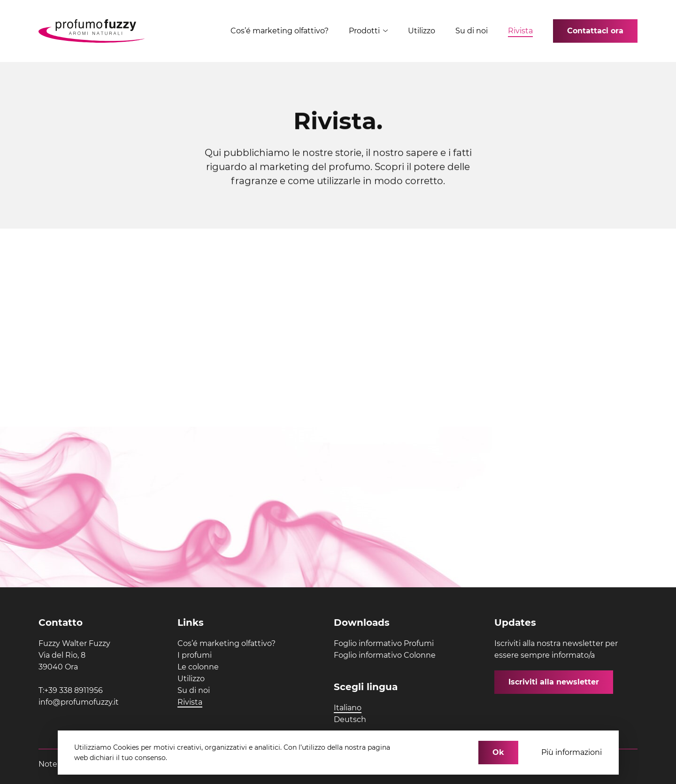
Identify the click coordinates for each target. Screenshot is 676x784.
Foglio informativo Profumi (384, 643)
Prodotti (368, 31)
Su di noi (472, 31)
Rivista (520, 31)
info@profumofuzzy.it (79, 702)
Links (191, 623)
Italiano (348, 708)
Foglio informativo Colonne (385, 655)
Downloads (362, 623)
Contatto (61, 623)
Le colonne (198, 667)
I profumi (195, 655)
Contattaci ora (595, 31)
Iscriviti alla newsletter (554, 682)
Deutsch (350, 719)
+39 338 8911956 (73, 690)
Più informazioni (572, 752)
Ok (498, 752)
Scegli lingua (366, 687)
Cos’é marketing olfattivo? (280, 31)
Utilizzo (422, 31)
